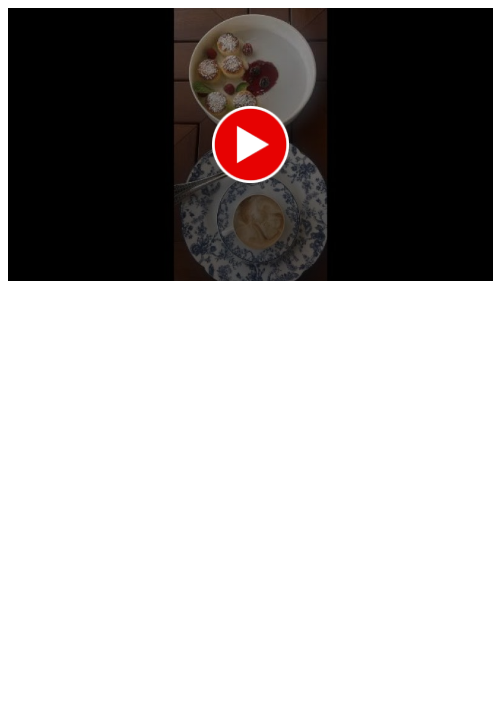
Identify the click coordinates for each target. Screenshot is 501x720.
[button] (250, 144)
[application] (250, 144)
